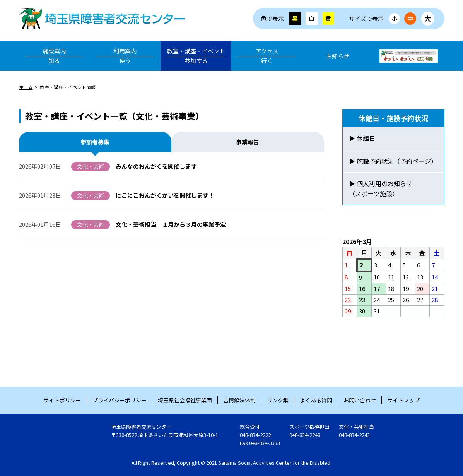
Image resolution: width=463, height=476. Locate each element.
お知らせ (338, 56)
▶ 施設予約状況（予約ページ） (393, 161)
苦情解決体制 (239, 400)
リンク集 (278, 400)
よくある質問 (316, 400)
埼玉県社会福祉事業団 (185, 400)
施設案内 (54, 56)
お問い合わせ (360, 400)
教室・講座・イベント (196, 56)
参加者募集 (95, 142)
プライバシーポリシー (120, 400)
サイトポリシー (62, 400)
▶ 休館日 (362, 138)
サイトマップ (403, 400)
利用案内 (125, 56)
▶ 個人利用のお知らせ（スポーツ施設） (381, 188)
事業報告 (248, 142)
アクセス (267, 56)
